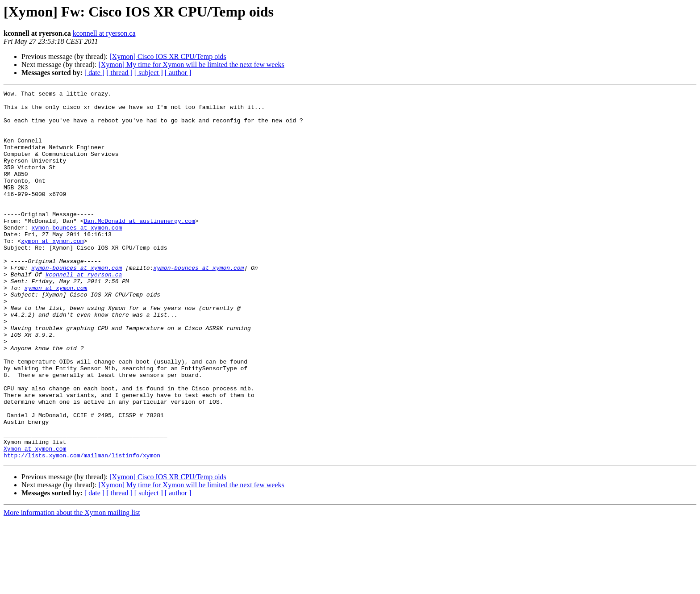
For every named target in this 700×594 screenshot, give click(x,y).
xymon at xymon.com (52, 272)
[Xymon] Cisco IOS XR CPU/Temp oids (168, 56)
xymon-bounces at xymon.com (77, 255)
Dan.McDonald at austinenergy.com (139, 247)
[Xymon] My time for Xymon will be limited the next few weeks (191, 65)
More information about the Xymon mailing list (72, 586)
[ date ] (94, 73)
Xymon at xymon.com (35, 521)
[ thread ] (119, 73)
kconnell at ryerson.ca (104, 33)
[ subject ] (149, 73)
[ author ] (178, 73)
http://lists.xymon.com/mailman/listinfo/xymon (82, 529)
